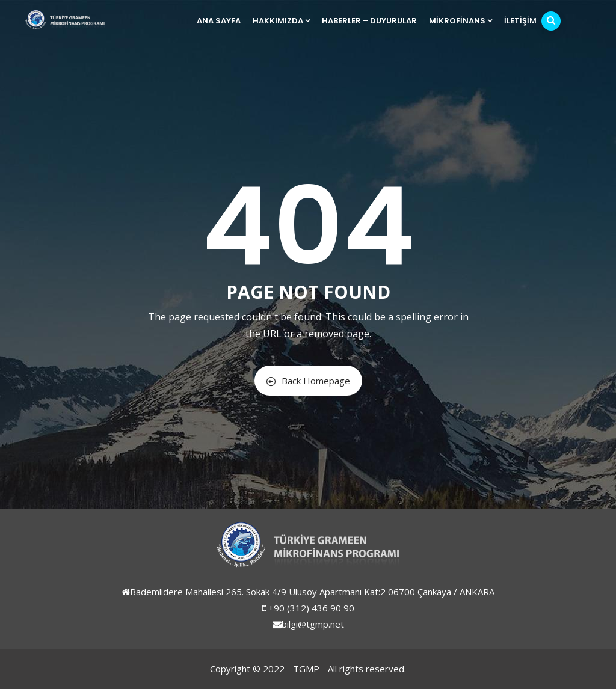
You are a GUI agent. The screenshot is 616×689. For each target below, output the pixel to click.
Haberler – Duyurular (369, 21)
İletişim (520, 21)
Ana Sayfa (219, 21)
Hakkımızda (281, 21)
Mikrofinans (460, 21)
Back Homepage (308, 381)
